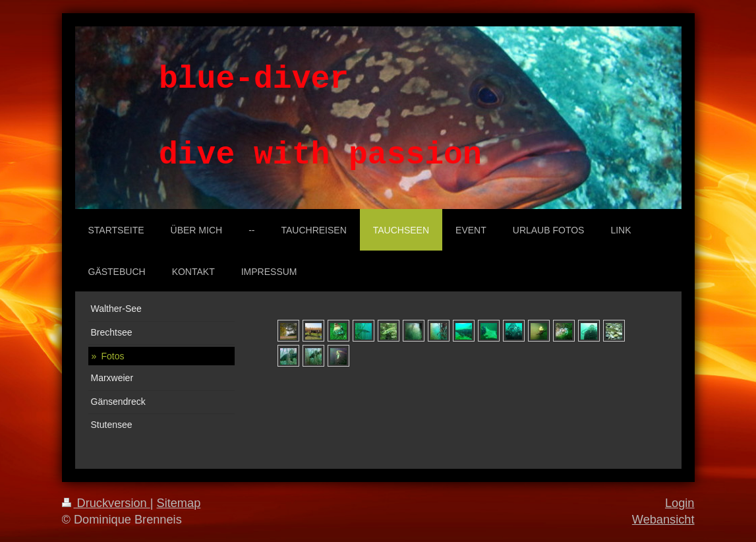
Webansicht (663, 520)
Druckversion (106, 503)
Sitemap (179, 503)
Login (680, 503)
